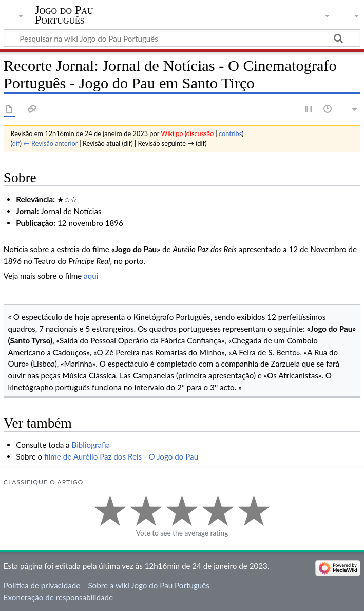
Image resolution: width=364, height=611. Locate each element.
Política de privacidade (42, 585)
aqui (91, 276)
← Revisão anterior (50, 143)
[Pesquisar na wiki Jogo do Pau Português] (182, 38)
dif (16, 143)
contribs (230, 133)
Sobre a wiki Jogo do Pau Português (148, 585)
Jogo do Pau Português (64, 15)
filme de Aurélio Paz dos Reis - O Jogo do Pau (121, 456)
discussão (200, 133)
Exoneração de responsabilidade (58, 597)
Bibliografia (91, 445)
